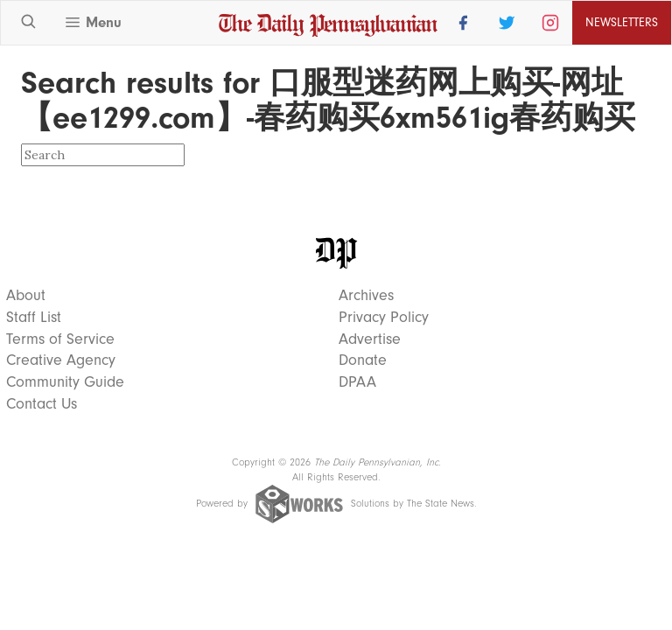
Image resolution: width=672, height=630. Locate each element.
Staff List (34, 318)
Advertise (370, 339)
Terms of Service (60, 339)
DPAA (357, 382)
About (26, 296)
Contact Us (42, 404)
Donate (363, 360)
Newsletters (622, 22)
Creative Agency (61, 360)
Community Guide (65, 382)
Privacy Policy (384, 318)
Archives (366, 296)
